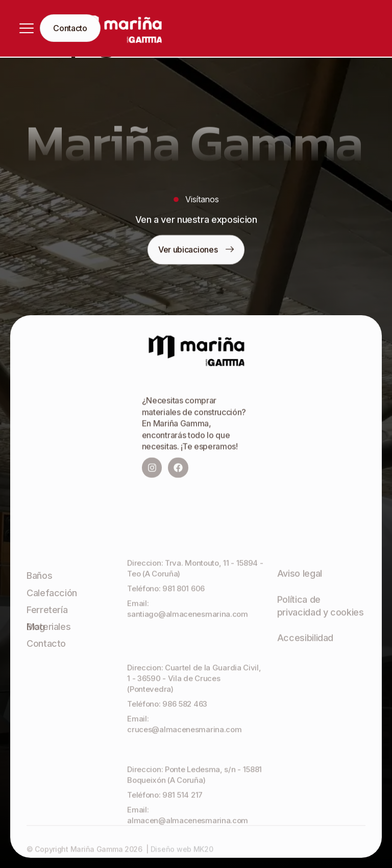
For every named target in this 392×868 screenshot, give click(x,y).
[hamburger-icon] (27, 28)
